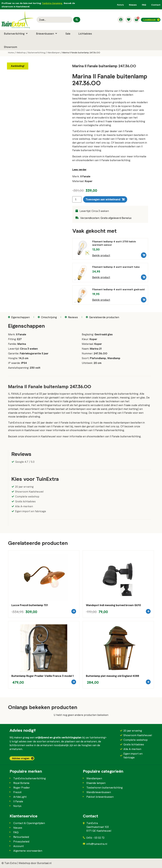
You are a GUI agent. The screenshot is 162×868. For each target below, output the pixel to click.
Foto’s (120, 5)
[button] (16, 33)
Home (11, 53)
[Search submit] (77, 20)
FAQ (144, 5)
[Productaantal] (77, 199)
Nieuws (133, 5)
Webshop (21, 53)
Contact (156, 5)
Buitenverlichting (37, 53)
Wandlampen (54, 53)
